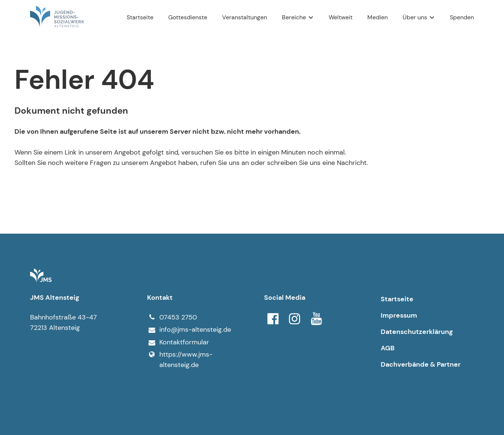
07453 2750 (172, 317)
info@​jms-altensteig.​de (189, 330)
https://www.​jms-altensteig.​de (180, 360)
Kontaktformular (178, 343)
